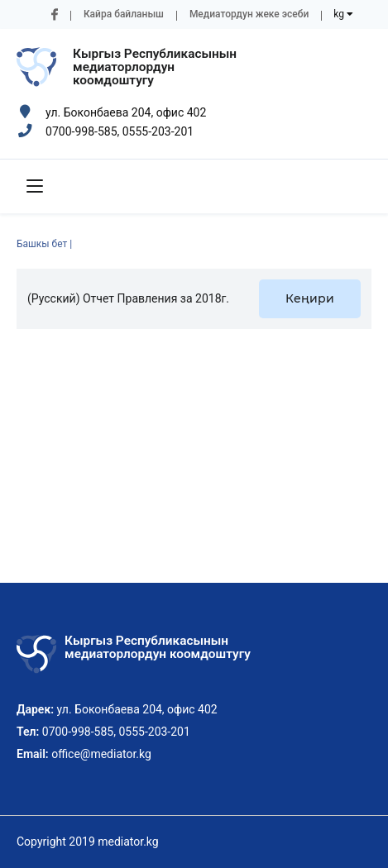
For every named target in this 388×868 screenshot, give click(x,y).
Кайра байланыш (124, 14)
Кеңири (310, 298)
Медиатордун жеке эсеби (249, 14)
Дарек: (35, 709)
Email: (33, 754)
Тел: (28, 732)
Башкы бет (42, 244)
